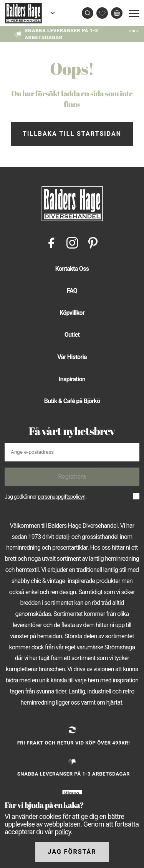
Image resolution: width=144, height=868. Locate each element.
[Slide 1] (134, 30)
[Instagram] (72, 242)
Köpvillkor (72, 313)
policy (63, 832)
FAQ (72, 291)
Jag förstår (72, 852)
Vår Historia (72, 357)
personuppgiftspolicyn (61, 497)
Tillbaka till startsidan (72, 134)
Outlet (72, 335)
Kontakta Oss (72, 269)
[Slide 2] (137, 30)
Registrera (72, 477)
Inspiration (72, 379)
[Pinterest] (93, 242)
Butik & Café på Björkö (72, 401)
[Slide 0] (130, 30)
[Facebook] (51, 242)
